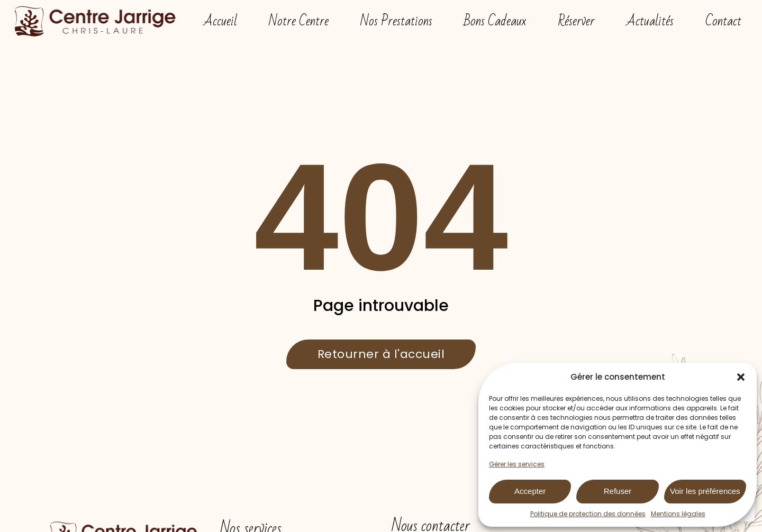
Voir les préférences (705, 491)
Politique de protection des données (588, 514)
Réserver (576, 21)
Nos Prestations (396, 21)
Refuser (618, 491)
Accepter (530, 491)
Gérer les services (517, 464)
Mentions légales (678, 514)
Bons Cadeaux (495, 21)
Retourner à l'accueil (381, 354)
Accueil (220, 21)
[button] (741, 377)
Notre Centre (299, 21)
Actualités (650, 21)
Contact (723, 21)
